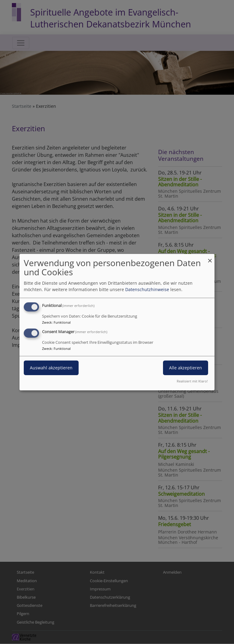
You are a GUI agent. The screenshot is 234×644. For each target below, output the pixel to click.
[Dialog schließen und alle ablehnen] (210, 257)
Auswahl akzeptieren (51, 368)
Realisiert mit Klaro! (192, 381)
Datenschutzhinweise (147, 289)
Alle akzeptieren (186, 368)
